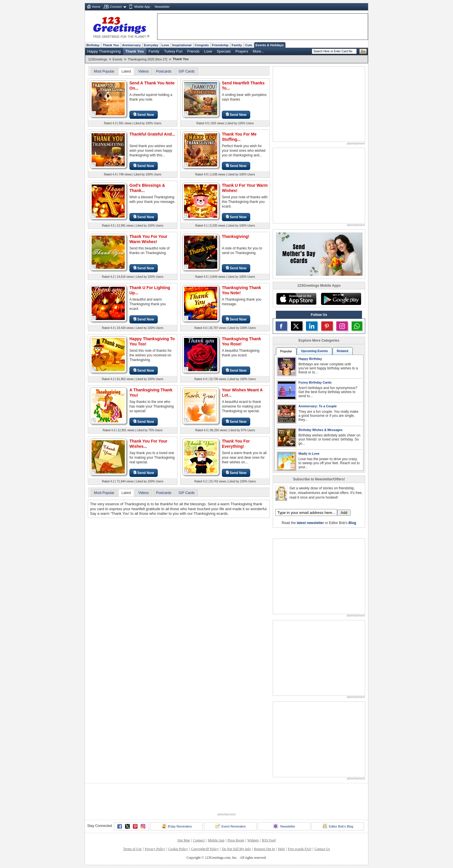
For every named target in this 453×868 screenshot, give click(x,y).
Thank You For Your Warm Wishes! (148, 239)
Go (363, 51)
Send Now (144, 115)
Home (96, 7)
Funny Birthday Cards (315, 382)
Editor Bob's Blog (338, 826)
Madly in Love (309, 454)
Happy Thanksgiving (104, 51)
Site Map (184, 840)
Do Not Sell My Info (236, 849)
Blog (352, 523)
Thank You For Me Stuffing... (239, 137)
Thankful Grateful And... (152, 134)
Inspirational (182, 45)
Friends (193, 51)
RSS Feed (269, 840)
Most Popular (104, 71)
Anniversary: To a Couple (318, 406)
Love (165, 45)
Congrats (202, 45)
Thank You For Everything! (236, 444)
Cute (249, 45)
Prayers (242, 51)
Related (343, 351)
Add (344, 513)
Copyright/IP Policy (205, 849)
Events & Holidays (270, 45)
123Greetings (98, 59)
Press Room (236, 840)
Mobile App (142, 7)
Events (118, 59)
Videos (143, 71)
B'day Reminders (177, 826)
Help (281, 849)
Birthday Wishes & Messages (321, 430)
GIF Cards (186, 71)
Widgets (253, 840)
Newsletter (162, 7)
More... (259, 51)
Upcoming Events (314, 351)
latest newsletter (310, 523)
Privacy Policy (155, 849)
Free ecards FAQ (299, 849)
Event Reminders (230, 826)
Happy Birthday (310, 359)
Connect (116, 7)
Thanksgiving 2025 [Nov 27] (147, 59)
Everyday (151, 45)
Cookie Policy (178, 849)
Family (237, 45)
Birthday (93, 45)
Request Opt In (264, 849)
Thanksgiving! (236, 236)
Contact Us (322, 849)
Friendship (220, 45)
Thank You (111, 45)
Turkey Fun (173, 51)
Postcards (164, 71)
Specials (224, 51)
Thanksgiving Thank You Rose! (241, 341)
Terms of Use (132, 849)
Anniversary (132, 45)
